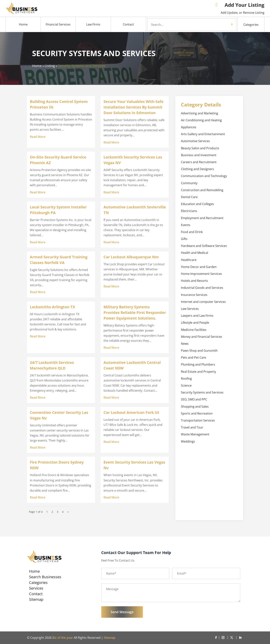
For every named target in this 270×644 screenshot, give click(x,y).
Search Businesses (45, 578)
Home (23, 24)
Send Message (122, 612)
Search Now (225, 24)
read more (38, 137)
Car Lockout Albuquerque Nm (131, 257)
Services (36, 589)
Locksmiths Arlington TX (52, 307)
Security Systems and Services (82, 66)
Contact (128, 24)
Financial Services (58, 24)
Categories (251, 25)
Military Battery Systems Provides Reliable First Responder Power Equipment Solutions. (135, 313)
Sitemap (36, 600)
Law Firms (93, 24)
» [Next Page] (68, 512)
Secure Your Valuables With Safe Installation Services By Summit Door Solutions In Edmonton (133, 107)
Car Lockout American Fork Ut (131, 412)
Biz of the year (63, 638)
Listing (50, 66)
